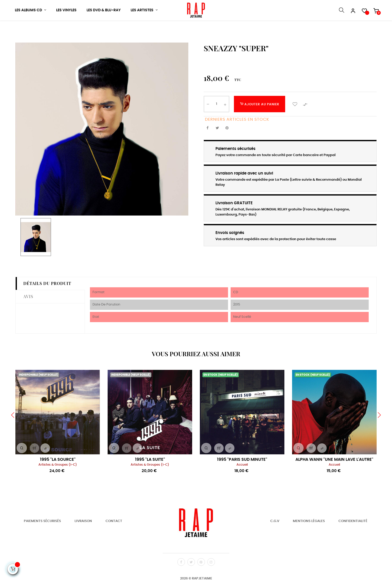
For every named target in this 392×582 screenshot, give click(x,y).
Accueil (242, 481)
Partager (208, 144)
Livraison (83, 537)
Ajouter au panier (260, 120)
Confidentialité (353, 537)
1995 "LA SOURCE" (58, 476)
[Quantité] (216, 120)
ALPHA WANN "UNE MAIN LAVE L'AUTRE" (334, 476)
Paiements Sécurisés (42, 537)
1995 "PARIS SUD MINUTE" (242, 476)
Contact (114, 537)
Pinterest (227, 144)
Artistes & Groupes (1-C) (58, 481)
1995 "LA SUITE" (150, 476)
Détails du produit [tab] (47, 299)
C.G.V (275, 537)
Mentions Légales (309, 537)
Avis (28, 313)
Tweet (217, 144)
